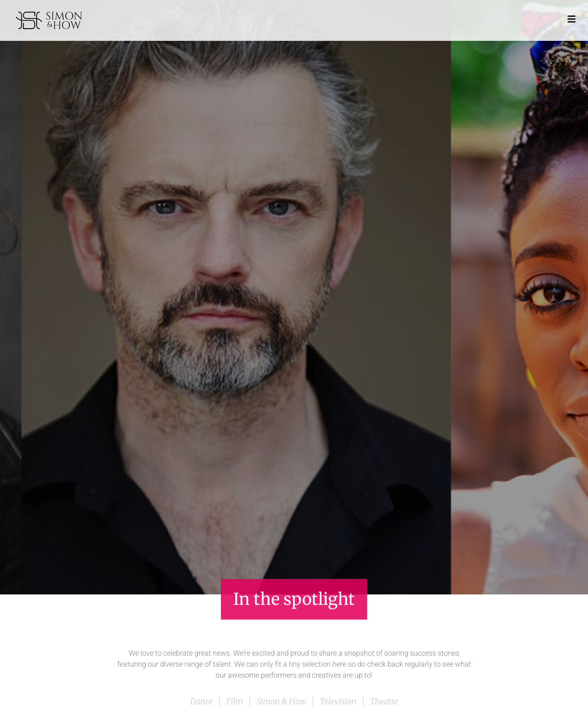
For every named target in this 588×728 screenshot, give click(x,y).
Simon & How (281, 701)
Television (338, 701)
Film (235, 701)
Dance (202, 701)
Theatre (384, 701)
